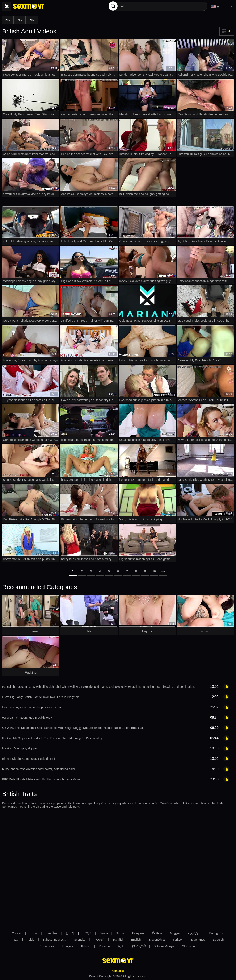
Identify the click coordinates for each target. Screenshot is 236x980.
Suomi (104, 933)
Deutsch (218, 940)
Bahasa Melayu (164, 946)
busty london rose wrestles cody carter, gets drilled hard (38, 769)
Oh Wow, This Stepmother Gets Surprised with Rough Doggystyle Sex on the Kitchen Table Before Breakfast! (73, 728)
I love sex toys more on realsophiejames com (31, 707)
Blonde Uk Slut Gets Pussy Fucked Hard (29, 759)
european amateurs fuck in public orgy (27, 718)
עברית (15, 940)
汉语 (121, 946)
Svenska (80, 940)
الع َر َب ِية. (195, 933)
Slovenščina (157, 940)
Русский (99, 940)
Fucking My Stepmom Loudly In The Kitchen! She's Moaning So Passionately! (53, 738)
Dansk (120, 933)
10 (154, 571)
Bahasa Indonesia (54, 940)
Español (118, 940)
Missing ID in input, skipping (20, 748)
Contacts (118, 971)
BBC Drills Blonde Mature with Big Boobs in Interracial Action (42, 779)
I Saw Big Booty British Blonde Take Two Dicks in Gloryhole (41, 697)
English (136, 940)
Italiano (86, 946)
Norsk (33, 933)
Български (47, 946)
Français (67, 946)
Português (216, 933)
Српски (17, 933)
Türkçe (177, 940)
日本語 (87, 933)
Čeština (157, 933)
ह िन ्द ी (139, 946)
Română (104, 946)
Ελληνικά (138, 933)
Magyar (175, 933)
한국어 (70, 933)
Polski (31, 940)
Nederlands (197, 940)
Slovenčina (189, 946)
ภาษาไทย (51, 933)
